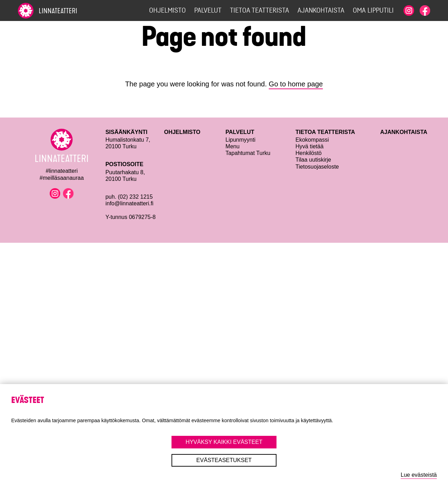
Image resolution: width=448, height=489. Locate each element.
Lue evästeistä (419, 475)
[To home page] (60, 11)
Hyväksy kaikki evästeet (224, 442)
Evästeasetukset (224, 460)
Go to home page (296, 84)
